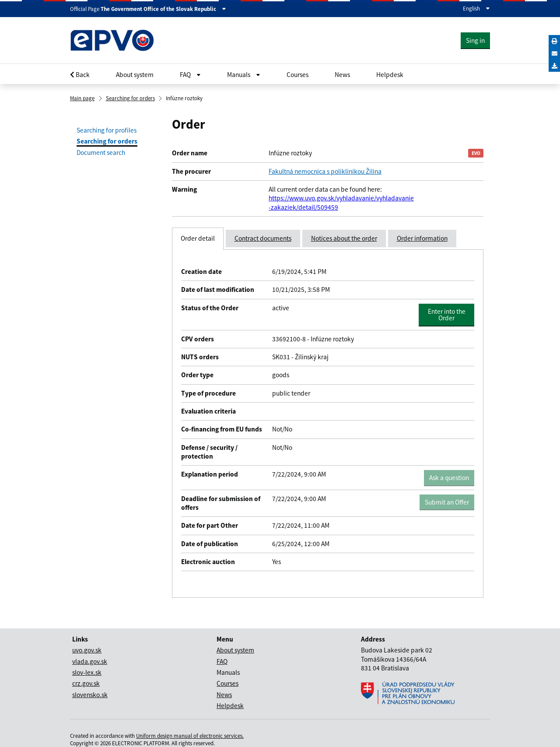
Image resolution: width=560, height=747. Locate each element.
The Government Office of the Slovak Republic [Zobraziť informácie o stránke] (163, 9)
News (342, 75)
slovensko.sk (90, 695)
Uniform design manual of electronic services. (190, 736)
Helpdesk (390, 75)
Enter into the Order (450, 315)
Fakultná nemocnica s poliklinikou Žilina (325, 171)
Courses (297, 75)
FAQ (222, 661)
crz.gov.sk (86, 683)
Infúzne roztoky (184, 98)
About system (135, 75)
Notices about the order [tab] (344, 238)
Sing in (475, 40)
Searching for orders (130, 98)
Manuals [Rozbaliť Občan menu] (244, 75)
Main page (82, 98)
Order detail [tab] (198, 238)
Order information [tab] (422, 238)
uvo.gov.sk (87, 650)
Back (80, 75)
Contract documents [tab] (263, 238)
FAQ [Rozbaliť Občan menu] (190, 75)
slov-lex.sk (87, 672)
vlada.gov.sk (90, 661)
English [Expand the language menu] (476, 9)
